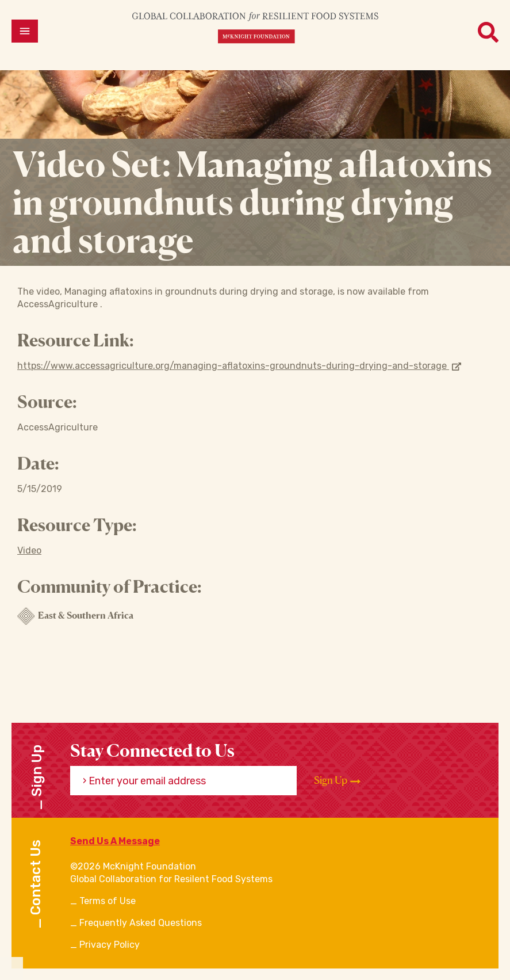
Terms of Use (108, 901)
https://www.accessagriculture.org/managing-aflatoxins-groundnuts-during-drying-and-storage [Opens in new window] (239, 366)
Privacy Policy (110, 945)
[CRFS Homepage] (255, 27)
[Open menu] (25, 31)
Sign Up (337, 780)
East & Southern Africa (75, 616)
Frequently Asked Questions (141, 923)
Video (29, 550)
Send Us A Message (115, 841)
